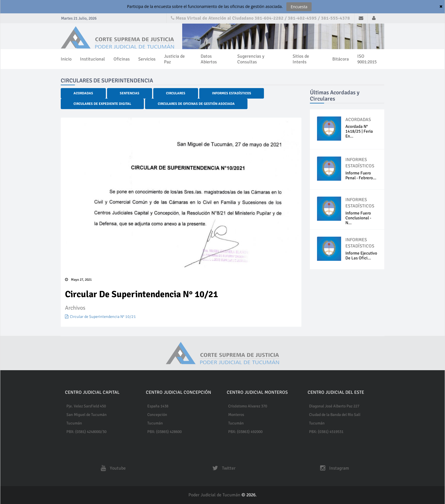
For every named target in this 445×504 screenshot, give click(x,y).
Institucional (93, 59)
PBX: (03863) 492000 (245, 432)
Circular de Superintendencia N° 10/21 (100, 317)
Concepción (157, 415)
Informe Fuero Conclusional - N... (358, 218)
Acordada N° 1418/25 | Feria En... (359, 131)
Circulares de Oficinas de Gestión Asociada (196, 104)
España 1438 (158, 406)
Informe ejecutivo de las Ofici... (361, 256)
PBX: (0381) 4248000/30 (86, 432)
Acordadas (83, 93)
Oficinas (122, 59)
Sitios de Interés (301, 59)
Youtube (112, 468)
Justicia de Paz (174, 59)
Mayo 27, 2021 (78, 280)
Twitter (222, 468)
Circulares (176, 93)
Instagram (333, 468)
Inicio (66, 59)
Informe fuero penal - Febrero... (361, 175)
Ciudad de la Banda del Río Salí (335, 415)
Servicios (147, 59)
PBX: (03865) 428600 (164, 432)
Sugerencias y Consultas (251, 59)
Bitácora (341, 59)
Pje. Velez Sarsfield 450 (86, 406)
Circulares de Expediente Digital (102, 104)
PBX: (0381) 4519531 (326, 432)
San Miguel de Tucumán (87, 415)
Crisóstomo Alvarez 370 (248, 406)
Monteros (236, 415)
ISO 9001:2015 (367, 59)
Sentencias (130, 93)
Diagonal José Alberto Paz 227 (334, 406)
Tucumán (74, 423)
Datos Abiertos (209, 59)
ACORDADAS (358, 120)
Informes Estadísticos (232, 93)
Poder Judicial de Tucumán (215, 495)
